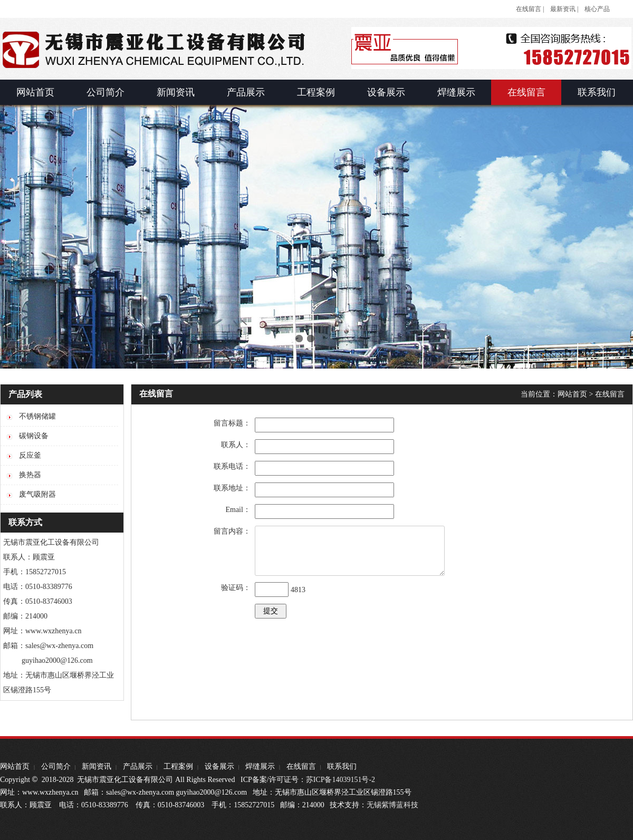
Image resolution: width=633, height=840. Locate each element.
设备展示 (219, 766)
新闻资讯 (97, 766)
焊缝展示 (260, 766)
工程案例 (178, 766)
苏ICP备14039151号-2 (341, 780)
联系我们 (342, 766)
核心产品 (597, 9)
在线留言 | (530, 9)
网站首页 (572, 394)
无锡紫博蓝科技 (392, 805)
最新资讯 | (564, 9)
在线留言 (610, 394)
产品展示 (138, 766)
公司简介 (56, 766)
